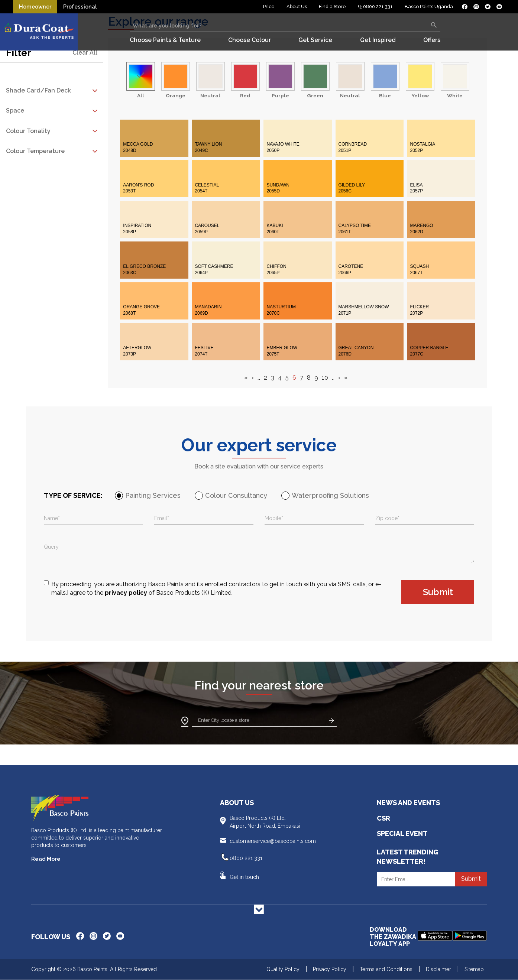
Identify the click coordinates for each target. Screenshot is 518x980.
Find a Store (332, 7)
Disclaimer (438, 969)
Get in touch (244, 877)
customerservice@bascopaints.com (273, 841)
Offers (432, 40)
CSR (383, 818)
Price (269, 7)
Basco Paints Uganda (429, 7)
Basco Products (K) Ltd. (274, 822)
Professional (80, 7)
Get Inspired (378, 40)
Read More (46, 859)
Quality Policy (283, 969)
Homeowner (35, 7)
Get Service (315, 40)
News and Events (408, 803)
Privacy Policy (330, 969)
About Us (297, 7)
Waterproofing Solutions (330, 495)
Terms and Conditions (386, 969)
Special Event (402, 833)
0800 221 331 (375, 7)
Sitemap (474, 969)
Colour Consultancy (236, 495)
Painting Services (153, 495)
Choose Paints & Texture (165, 40)
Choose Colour (250, 40)
